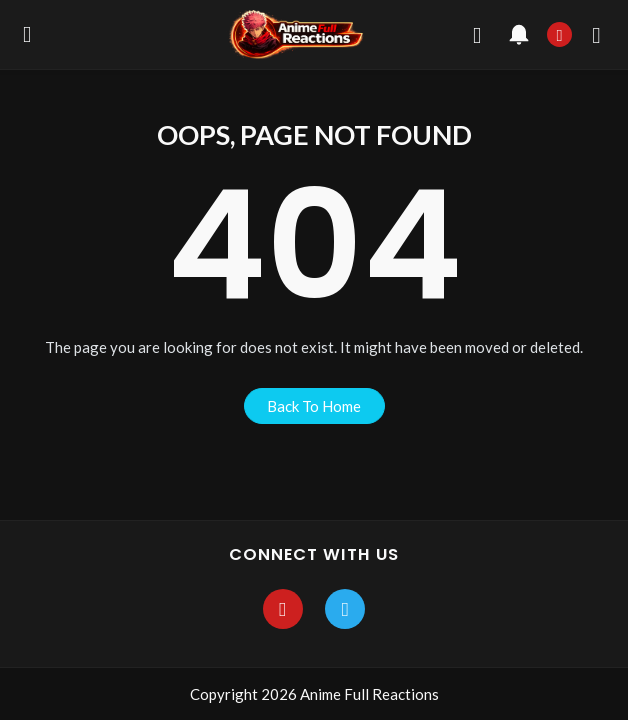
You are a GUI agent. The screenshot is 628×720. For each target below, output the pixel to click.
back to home (314, 406)
